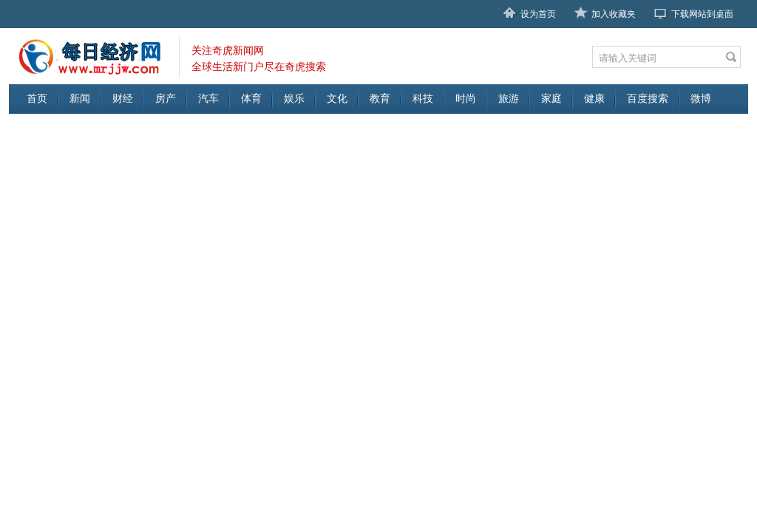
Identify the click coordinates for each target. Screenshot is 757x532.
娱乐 (294, 99)
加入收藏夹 (614, 14)
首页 (37, 99)
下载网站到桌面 (702, 14)
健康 (594, 99)
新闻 (80, 99)
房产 (166, 99)
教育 (380, 99)
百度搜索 (648, 99)
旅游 (509, 99)
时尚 (466, 99)
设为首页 (538, 14)
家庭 (551, 99)
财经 (123, 99)
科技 (423, 99)
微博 (701, 99)
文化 (337, 99)
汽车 (208, 99)
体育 (251, 99)
